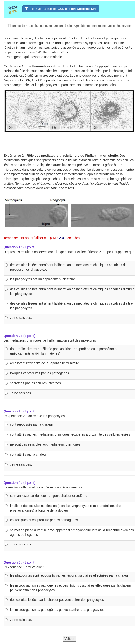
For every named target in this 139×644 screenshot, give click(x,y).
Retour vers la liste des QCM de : (61, 9)
